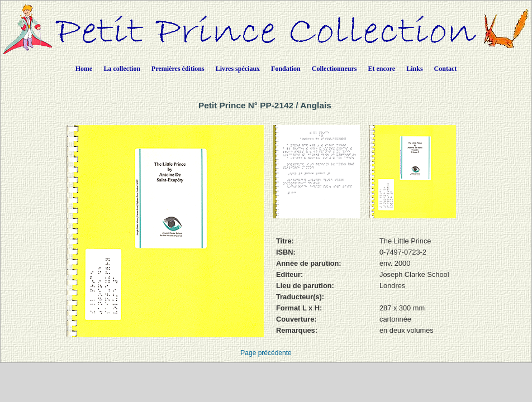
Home (84, 69)
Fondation (286, 69)
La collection (122, 69)
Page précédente (266, 353)
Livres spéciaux (238, 69)
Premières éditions (178, 69)
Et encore (381, 69)
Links (414, 69)
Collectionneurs (334, 69)
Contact (446, 69)
